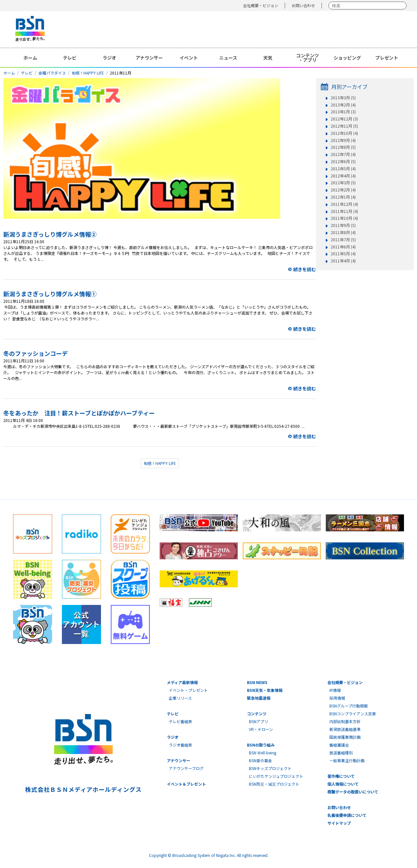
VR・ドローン (261, 729)
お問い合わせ (303, 5)
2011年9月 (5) (343, 225)
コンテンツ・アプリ (308, 58)
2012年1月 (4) (343, 197)
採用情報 (337, 698)
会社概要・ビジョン (261, 5)
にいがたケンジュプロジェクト (276, 776)
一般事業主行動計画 (347, 760)
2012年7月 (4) (343, 154)
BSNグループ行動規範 (349, 706)
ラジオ (109, 58)
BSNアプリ (259, 721)
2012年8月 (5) (343, 147)
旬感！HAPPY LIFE (88, 73)
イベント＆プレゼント (186, 784)
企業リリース (180, 698)
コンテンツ (257, 714)
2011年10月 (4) (344, 218)
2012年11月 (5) (344, 126)
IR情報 (335, 690)
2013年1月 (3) (343, 112)
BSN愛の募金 (260, 760)
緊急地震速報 (259, 698)
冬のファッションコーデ (36, 353)
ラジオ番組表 (180, 745)
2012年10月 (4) (344, 133)
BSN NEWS (257, 682)
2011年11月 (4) (344, 211)
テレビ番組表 (180, 721)
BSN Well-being (263, 753)
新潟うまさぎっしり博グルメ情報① (50, 294)
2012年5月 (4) (343, 169)
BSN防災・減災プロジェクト (274, 784)
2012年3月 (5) (343, 183)
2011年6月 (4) (343, 247)
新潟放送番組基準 (345, 729)
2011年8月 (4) (343, 232)
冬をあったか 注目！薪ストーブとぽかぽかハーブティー (79, 413)
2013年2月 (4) (343, 105)
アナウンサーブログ (186, 768)
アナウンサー (149, 58)
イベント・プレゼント (188, 690)
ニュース (228, 58)
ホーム (30, 58)
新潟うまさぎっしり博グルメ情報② (50, 234)
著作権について (341, 776)
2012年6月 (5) (343, 161)
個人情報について (343, 784)
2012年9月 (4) (343, 140)
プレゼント (387, 58)
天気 (268, 58)
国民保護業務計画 (345, 737)
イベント (189, 58)
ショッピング (347, 58)
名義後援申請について (347, 815)
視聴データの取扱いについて (353, 792)
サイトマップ (339, 823)
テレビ (70, 58)
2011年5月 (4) (343, 254)
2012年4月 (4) (343, 176)
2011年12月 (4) (344, 204)
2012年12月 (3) (344, 119)
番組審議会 (339, 745)
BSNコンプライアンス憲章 (353, 714)
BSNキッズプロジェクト (270, 768)
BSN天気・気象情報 (265, 690)
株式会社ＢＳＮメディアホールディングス (83, 789)
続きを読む (305, 269)
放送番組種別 (341, 753)
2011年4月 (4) (343, 261)
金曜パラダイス (52, 73)
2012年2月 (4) (343, 190)
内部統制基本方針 (345, 721)
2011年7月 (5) (343, 240)
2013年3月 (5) (343, 98)
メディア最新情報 (182, 682)
